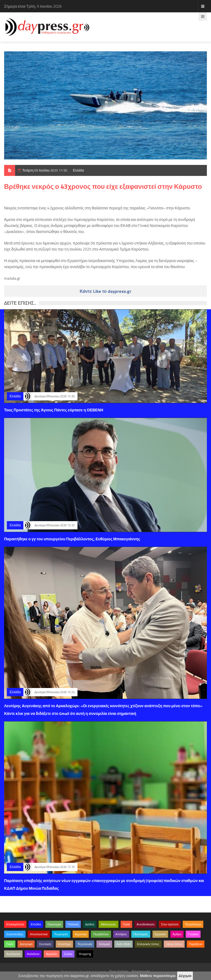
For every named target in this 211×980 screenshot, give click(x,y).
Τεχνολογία (85, 944)
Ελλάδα (78, 170)
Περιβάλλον (101, 934)
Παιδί (10, 944)
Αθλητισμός (109, 924)
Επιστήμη (64, 944)
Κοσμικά (104, 944)
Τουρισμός (61, 934)
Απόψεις (121, 934)
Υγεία (126, 924)
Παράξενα (196, 944)
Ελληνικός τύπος (148, 944)
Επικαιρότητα (15, 924)
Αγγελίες (52, 954)
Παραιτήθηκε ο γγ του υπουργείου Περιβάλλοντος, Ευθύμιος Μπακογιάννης (72, 539)
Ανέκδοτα (33, 954)
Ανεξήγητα (13, 954)
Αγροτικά (81, 934)
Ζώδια (68, 954)
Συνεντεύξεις (15, 934)
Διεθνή (90, 924)
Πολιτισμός (141, 934)
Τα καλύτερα (193, 924)
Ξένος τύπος (174, 944)
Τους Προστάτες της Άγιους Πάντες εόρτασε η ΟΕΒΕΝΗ (54, 410)
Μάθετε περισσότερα (158, 976)
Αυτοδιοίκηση (145, 924)
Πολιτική (73, 924)
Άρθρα (177, 934)
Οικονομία (54, 924)
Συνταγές (45, 944)
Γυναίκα (193, 934)
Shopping (85, 954)
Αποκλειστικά (39, 934)
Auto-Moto (123, 944)
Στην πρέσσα (170, 924)
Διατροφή (26, 944)
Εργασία (160, 934)
